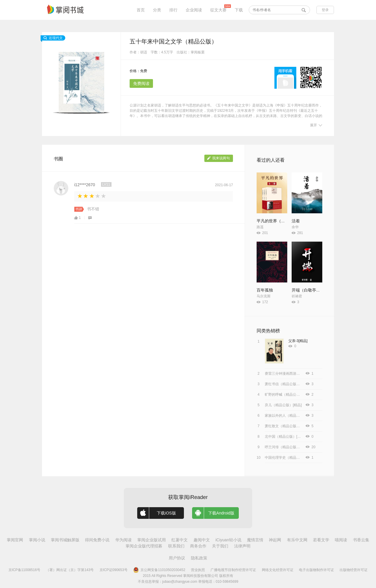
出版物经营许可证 (354, 570)
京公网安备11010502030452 (159, 570)
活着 (296, 221)
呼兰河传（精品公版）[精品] (287, 447)
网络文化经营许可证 (278, 570)
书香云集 (361, 540)
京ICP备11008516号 (24, 570)
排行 (173, 10)
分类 (157, 10)
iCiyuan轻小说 (228, 540)
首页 (141, 10)
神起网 (275, 540)
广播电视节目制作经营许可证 (233, 570)
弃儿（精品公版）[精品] (283, 405)
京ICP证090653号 (114, 570)
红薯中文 (180, 540)
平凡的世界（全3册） (276, 221)
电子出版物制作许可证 (316, 570)
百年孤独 (265, 290)
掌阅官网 (15, 540)
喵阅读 (341, 540)
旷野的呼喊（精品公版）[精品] (289, 395)
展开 (316, 125)
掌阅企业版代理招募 (144, 546)
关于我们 (220, 546)
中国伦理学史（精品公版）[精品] (290, 458)
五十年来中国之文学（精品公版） (173, 41)
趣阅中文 (202, 540)
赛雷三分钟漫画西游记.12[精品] (289, 374)
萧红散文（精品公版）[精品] (287, 426)
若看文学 (321, 540)
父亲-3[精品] (298, 341)
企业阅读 (194, 10)
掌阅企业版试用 (152, 540)
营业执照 (198, 570)
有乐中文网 (297, 540)
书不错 (93, 209)
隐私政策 (199, 558)
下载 (239, 10)
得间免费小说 (97, 540)
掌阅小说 (37, 540)
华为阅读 (123, 540)
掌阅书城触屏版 (65, 540)
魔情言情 (255, 540)
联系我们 (176, 546)
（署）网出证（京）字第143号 (70, 570)
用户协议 (177, 558)
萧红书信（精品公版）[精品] (287, 384)
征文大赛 (218, 10)
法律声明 (242, 546)
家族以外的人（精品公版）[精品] (290, 416)
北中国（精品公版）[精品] (285, 437)
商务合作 (198, 546)
